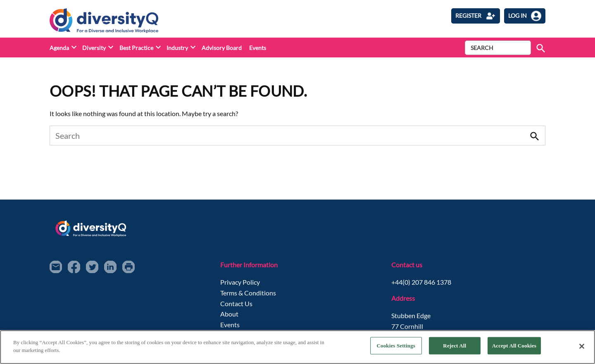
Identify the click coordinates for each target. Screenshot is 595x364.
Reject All (455, 346)
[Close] (582, 346)
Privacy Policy (240, 282)
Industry (177, 48)
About (229, 314)
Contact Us (236, 303)
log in (525, 16)
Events (258, 48)
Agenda (59, 48)
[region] (297, 347)
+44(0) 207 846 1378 (421, 282)
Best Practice (136, 48)
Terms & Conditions (248, 293)
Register (476, 16)
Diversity (94, 48)
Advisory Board (222, 48)
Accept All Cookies (514, 346)
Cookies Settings (396, 346)
